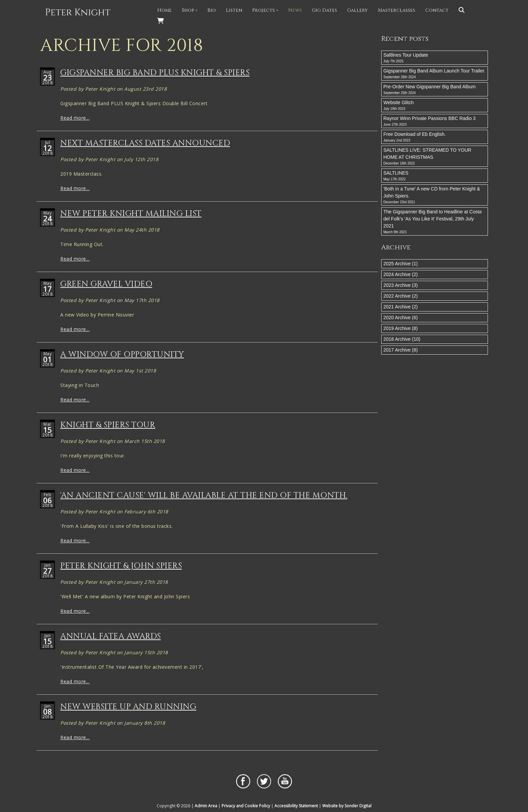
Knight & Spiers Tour (108, 425)
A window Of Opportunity (122, 355)
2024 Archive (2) (401, 274)
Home (164, 10)
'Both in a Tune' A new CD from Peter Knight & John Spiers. (435, 195)
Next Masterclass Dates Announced (145, 143)
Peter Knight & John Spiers (121, 566)
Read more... (75, 118)
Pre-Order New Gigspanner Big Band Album (435, 90)
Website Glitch (435, 106)
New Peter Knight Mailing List (131, 214)
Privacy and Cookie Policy (246, 806)
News (295, 10)
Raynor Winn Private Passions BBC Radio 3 (435, 121)
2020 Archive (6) (401, 318)
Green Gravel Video (106, 284)
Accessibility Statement (296, 806)
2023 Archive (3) (401, 285)
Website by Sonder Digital (347, 806)
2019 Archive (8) (401, 328)
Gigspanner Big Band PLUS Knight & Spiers (155, 73)
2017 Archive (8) (401, 350)
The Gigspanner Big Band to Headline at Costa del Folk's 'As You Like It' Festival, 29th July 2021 (435, 222)
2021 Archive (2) (401, 307)
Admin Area (206, 806)
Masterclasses (397, 10)
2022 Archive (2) (401, 296)
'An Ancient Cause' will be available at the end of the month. (204, 495)
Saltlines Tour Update (435, 58)
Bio (212, 10)
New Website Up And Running (128, 707)
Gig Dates (324, 10)
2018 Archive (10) (402, 339)
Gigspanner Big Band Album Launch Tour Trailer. (435, 74)
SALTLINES (435, 176)
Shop (190, 10)
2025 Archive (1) (401, 264)
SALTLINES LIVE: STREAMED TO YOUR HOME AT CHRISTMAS (435, 157)
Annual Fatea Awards (111, 636)
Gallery (357, 10)
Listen (234, 10)
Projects (265, 10)
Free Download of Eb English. (435, 137)
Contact (437, 10)
